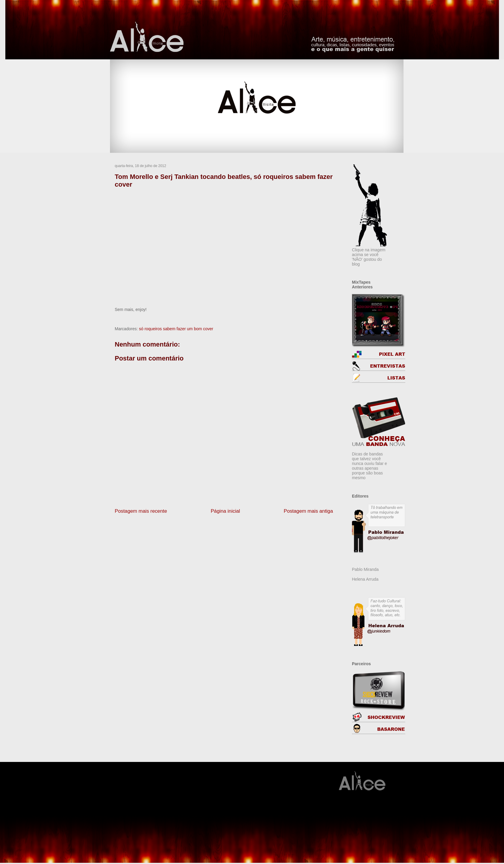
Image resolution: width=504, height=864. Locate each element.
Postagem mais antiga (308, 511)
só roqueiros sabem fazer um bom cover (176, 329)
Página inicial (225, 511)
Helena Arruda (365, 579)
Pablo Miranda (365, 569)
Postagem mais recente (141, 511)
